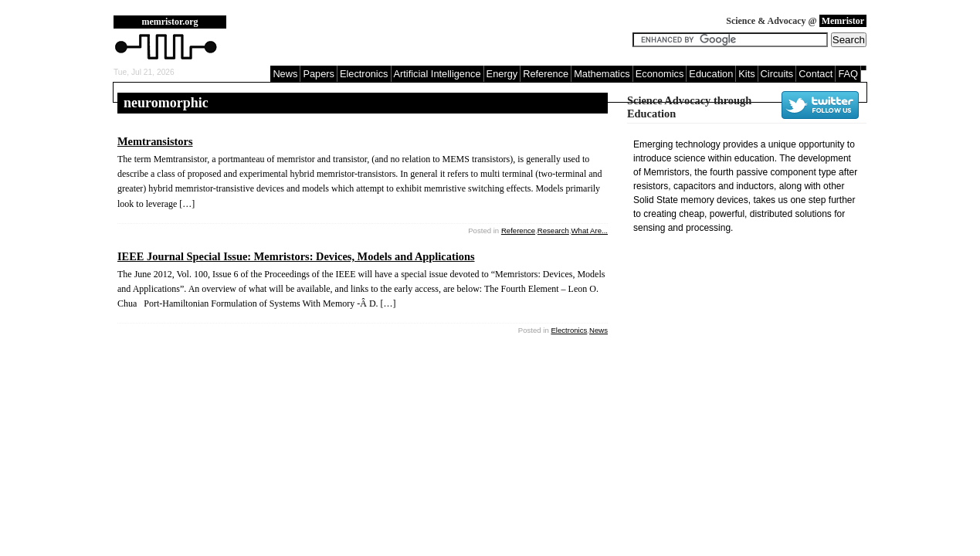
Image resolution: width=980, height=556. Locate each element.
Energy (502, 74)
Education (711, 74)
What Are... (590, 231)
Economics (660, 74)
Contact (816, 74)
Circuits (777, 74)
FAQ (848, 74)
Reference (546, 74)
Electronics (364, 74)
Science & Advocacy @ (796, 21)
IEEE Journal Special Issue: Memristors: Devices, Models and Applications (296, 256)
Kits (746, 74)
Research (553, 231)
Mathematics (602, 74)
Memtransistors (155, 141)
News (285, 74)
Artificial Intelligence (437, 74)
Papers (319, 74)
